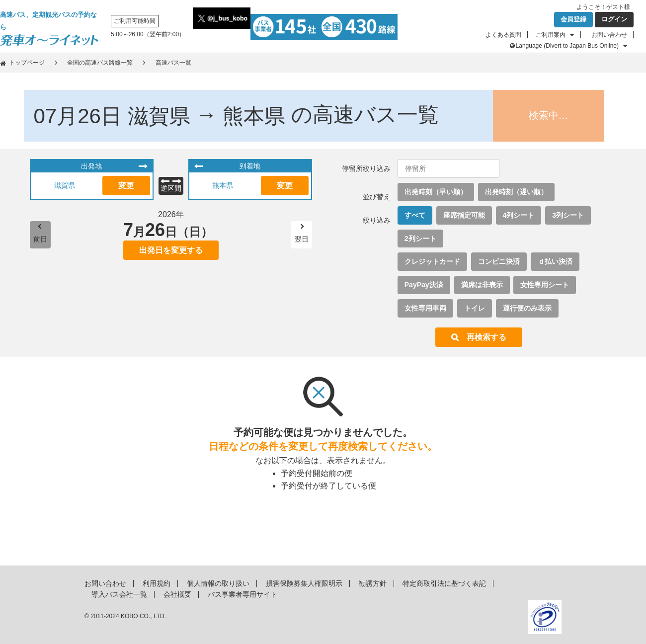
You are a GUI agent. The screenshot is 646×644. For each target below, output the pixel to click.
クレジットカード (432, 261)
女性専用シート (545, 285)
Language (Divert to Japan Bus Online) (567, 46)
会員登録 (573, 19)
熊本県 (223, 185)
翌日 (302, 239)
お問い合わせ (609, 35)
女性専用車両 (425, 308)
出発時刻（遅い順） (516, 192)
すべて (415, 215)
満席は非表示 (482, 285)
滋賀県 (65, 185)
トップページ (27, 63)
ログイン (614, 19)
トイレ (475, 308)
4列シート (519, 215)
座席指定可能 (464, 215)
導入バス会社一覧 (119, 594)
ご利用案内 (551, 35)
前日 (40, 239)
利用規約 (157, 583)
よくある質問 (503, 35)
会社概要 (177, 594)
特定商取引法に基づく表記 (444, 583)
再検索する (486, 337)
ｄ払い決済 (555, 261)
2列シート (420, 239)
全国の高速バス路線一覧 (100, 63)
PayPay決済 (424, 285)
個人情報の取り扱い (218, 583)
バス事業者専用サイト (242, 594)
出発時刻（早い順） (436, 192)
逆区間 (171, 188)
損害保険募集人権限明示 (304, 583)
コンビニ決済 (499, 261)
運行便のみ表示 (527, 308)
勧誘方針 (373, 583)
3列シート (568, 215)
